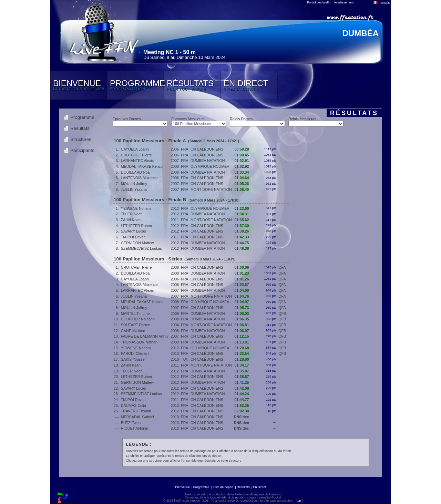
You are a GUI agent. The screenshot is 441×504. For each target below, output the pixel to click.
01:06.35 (242, 319)
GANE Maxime (133, 331)
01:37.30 (242, 226)
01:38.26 (242, 231)
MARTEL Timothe (135, 313)
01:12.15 (242, 336)
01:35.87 (242, 371)
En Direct (260, 487)
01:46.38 (242, 248)
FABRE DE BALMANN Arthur (145, 336)
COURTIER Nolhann (138, 319)
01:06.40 (242, 189)
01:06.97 (242, 331)
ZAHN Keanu (132, 220)
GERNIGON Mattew (137, 243)
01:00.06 (242, 267)
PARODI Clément (135, 353)
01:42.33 (242, 237)
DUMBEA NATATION (208, 161)
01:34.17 (242, 365)
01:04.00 (242, 290)
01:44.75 (242, 243)
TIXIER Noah (132, 214)
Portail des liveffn (319, 2)
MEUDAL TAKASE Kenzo (142, 166)
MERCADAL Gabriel (137, 417)
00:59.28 (242, 149)
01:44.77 (242, 400)
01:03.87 (242, 285)
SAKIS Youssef (133, 359)
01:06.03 (242, 313)
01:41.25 (242, 382)
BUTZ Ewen (131, 423)
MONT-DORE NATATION (211, 189)
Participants (82, 150)
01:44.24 (242, 394)
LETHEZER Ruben (136, 226)
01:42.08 (242, 388)
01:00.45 (242, 155)
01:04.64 (242, 178)
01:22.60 (242, 208)
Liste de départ (223, 487)
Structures (81, 139)
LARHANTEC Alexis (137, 161)
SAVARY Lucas (134, 231)
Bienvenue (182, 487)
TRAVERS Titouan (136, 411)
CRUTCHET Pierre (136, 155)
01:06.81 (242, 325)
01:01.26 (242, 279)
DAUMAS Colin (134, 405)
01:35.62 (242, 220)
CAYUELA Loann (135, 149)
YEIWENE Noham (136, 208)
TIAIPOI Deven (133, 237)
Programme (82, 117)
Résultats (80, 128)
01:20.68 (242, 348)
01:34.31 (242, 214)
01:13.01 (242, 342)
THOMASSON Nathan (139, 342)
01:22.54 (242, 353)
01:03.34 (242, 172)
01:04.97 (242, 302)
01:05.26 (242, 184)
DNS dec (242, 417)
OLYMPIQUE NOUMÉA (210, 166)
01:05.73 (242, 308)
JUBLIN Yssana (134, 189)
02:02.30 (242, 411)
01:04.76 (242, 296)
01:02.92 (242, 166)
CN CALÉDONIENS (207, 149)
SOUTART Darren (136, 325)
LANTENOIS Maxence (139, 178)
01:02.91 (242, 161)
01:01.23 (242, 273)
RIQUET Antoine (135, 428)
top (299, 501)
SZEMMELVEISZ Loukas (141, 248)
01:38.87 (242, 377)
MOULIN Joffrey (134, 184)
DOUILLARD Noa (135, 172)
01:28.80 (242, 359)
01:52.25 (242, 405)
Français (381, 3)
